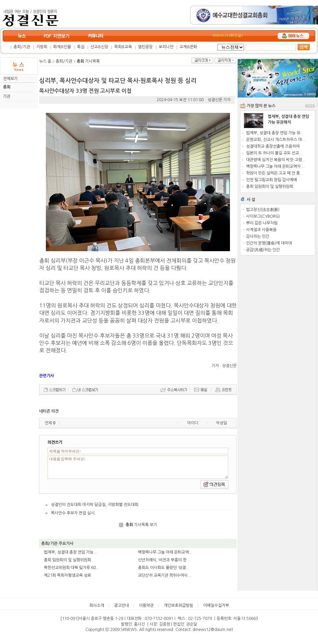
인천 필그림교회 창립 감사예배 (271, 180)
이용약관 (146, 605)
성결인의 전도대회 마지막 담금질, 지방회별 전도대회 (95, 505)
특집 (81, 47)
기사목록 (88, 61)
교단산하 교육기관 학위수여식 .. (165, 575)
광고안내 (122, 605)
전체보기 (10, 79)
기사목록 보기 (141, 525)
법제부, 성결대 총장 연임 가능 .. (70, 552)
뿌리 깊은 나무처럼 (262, 223)
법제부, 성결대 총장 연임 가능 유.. (274, 133)
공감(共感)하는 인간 (263, 250)
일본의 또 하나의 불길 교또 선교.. (274, 153)
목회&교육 (123, 47)
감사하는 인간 (258, 236)
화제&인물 (62, 47)
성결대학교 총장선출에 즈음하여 (273, 146)
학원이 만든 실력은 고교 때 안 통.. (274, 173)
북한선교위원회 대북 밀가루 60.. (71, 568)
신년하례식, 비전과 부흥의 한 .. (164, 560)
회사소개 (97, 605)
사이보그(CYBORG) (263, 216)
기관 (7, 96)
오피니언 (166, 47)
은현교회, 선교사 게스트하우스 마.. (275, 140)
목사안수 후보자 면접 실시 (73, 513)
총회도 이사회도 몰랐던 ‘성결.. (163, 568)
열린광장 (145, 47)
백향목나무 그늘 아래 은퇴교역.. (165, 552)
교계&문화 (188, 47)
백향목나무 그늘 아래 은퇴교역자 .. (275, 166)
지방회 (42, 47)
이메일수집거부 (216, 605)
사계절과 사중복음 (261, 230)
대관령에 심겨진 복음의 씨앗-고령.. (275, 160)
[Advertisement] (278, 295)
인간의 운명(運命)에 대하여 (269, 243)
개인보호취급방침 (178, 605)
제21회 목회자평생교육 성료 (67, 575)
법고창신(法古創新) (263, 210)
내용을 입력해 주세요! (138, 467)
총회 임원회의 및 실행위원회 (67, 560)
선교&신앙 (99, 47)
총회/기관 (22, 47)
